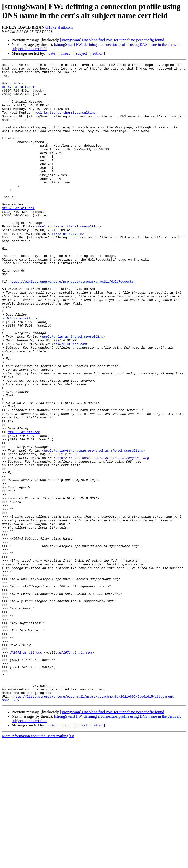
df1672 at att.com (59, 27)
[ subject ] (82, 53)
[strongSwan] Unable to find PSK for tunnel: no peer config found (112, 40)
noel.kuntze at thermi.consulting (65, 123)
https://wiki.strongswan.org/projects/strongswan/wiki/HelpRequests (72, 325)
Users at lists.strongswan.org (121, 537)
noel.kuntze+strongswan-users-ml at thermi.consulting (94, 528)
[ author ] (98, 53)
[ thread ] (65, 53)
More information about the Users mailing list (38, 864)
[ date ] (52, 53)
